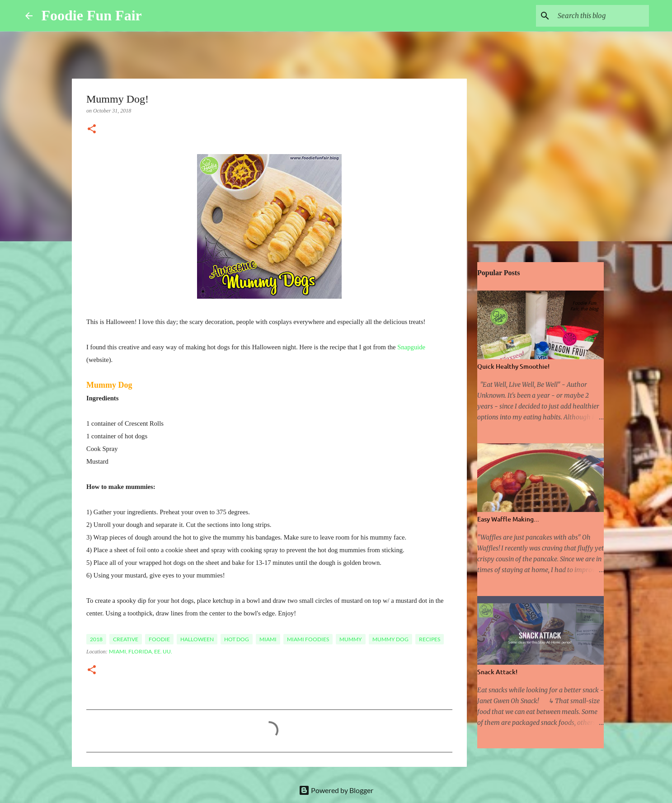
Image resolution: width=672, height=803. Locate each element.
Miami (268, 639)
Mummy (351, 639)
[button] (92, 130)
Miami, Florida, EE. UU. (141, 651)
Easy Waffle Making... (508, 519)
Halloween (197, 639)
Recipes (430, 639)
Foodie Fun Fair (92, 15)
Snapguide (411, 347)
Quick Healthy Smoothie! (513, 366)
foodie (159, 639)
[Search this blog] (602, 16)
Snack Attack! (497, 672)
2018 (96, 639)
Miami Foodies (308, 639)
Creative (126, 639)
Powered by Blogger (336, 790)
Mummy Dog (390, 639)
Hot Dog (237, 639)
